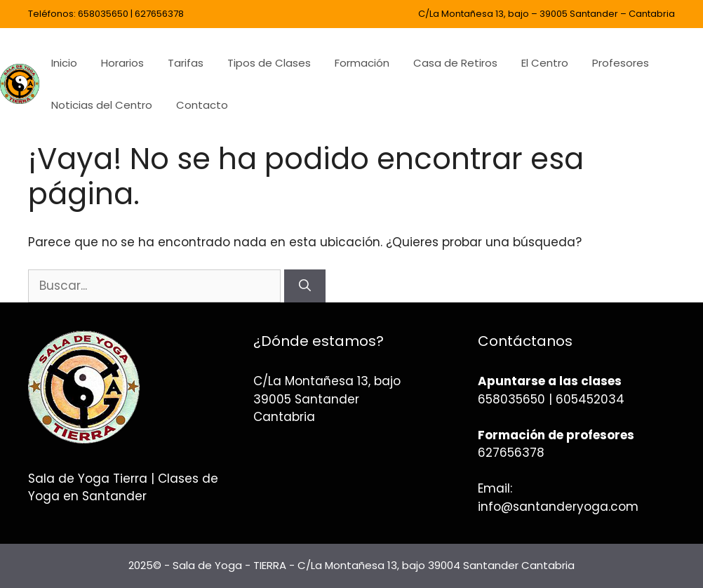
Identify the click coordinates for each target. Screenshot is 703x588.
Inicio (64, 63)
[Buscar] (305, 286)
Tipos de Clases (269, 63)
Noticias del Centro (102, 105)
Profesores (621, 63)
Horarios (122, 63)
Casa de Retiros (455, 63)
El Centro (545, 63)
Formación (362, 63)
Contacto (202, 105)
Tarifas (186, 63)
